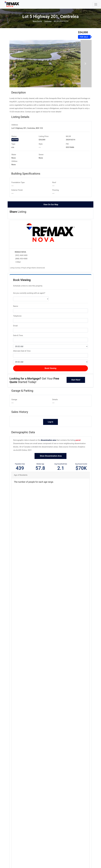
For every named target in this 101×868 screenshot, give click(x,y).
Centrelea (48, 21)
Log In (50, 429)
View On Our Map (51, 212)
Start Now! (76, 387)
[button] (16, 67)
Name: (16, 314)
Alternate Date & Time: (22, 358)
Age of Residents (21, 483)
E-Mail (18, 270)
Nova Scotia (37, 21)
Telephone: (17, 323)
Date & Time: (18, 343)
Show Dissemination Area (50, 463)
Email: (16, 333)
